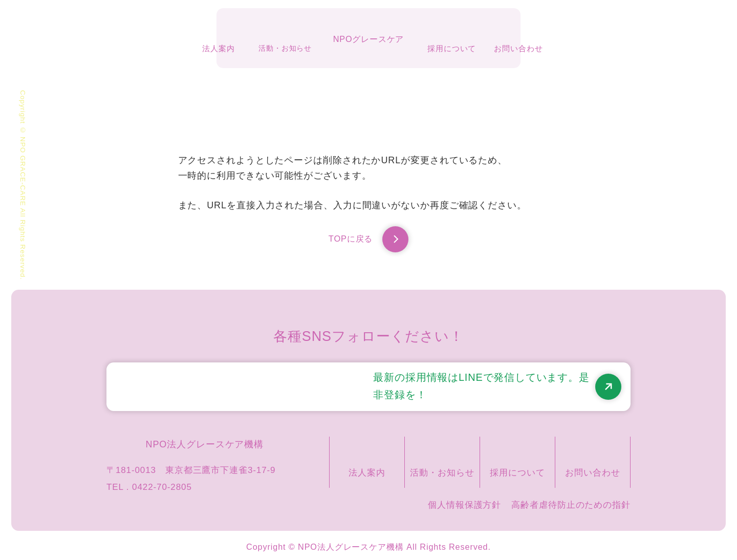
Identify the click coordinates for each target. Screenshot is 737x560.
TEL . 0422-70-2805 (149, 484)
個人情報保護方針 (464, 502)
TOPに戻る (368, 241)
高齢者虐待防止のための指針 (571, 502)
